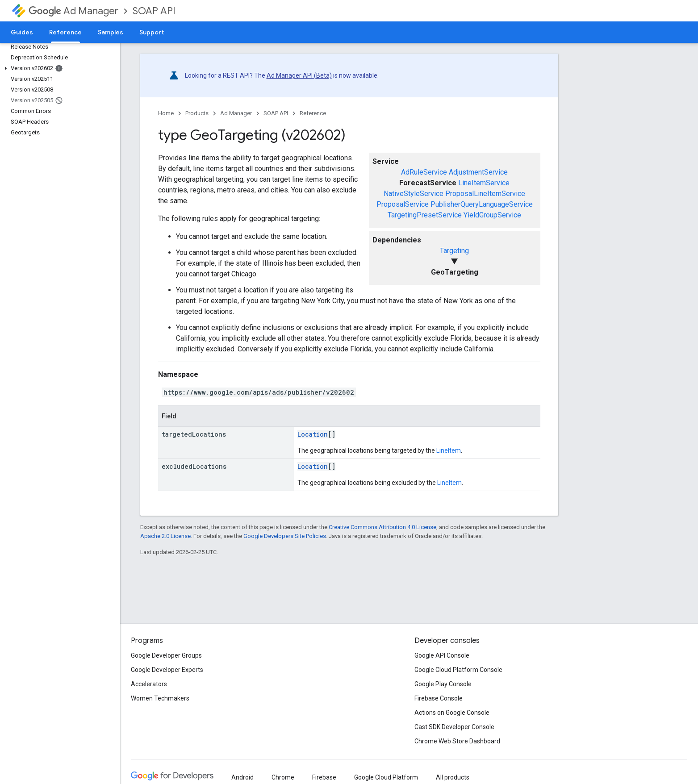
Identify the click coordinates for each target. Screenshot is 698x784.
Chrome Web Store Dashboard (457, 741)
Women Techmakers (160, 698)
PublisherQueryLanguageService (482, 204)
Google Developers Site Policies (285, 536)
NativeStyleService (414, 194)
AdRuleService (424, 172)
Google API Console (442, 655)
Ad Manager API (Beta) (299, 75)
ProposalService (403, 204)
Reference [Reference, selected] (65, 32)
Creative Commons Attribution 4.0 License (382, 527)
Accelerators (149, 684)
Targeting (454, 251)
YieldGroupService (492, 215)
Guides (22, 32)
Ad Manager (73, 11)
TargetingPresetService (425, 215)
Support (152, 32)
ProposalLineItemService (485, 194)
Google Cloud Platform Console (458, 670)
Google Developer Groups (166, 655)
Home (166, 113)
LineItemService (484, 183)
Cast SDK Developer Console (454, 727)
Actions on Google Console (452, 713)
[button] (58, 68)
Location (313, 434)
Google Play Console (443, 684)
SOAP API (154, 11)
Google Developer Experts (167, 670)
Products (197, 113)
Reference (313, 113)
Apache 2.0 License (165, 536)
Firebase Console (439, 698)
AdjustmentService (478, 172)
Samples (111, 32)
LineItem (449, 450)
